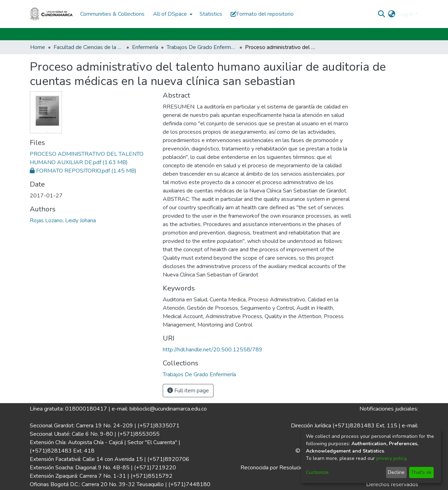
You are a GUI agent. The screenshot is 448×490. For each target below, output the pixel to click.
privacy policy (391, 458)
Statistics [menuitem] (211, 14)
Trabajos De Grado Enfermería (202, 47)
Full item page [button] (188, 391)
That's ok (421, 472)
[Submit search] (382, 14)
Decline (396, 472)
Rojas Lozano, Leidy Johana (63, 220)
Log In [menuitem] (406, 14)
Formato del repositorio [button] (262, 14)
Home (38, 47)
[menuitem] (172, 14)
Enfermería (145, 47)
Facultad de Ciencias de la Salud (89, 47)
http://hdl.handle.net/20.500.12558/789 (213, 350)
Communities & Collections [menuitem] (112, 14)
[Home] (51, 14)
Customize (317, 472)
